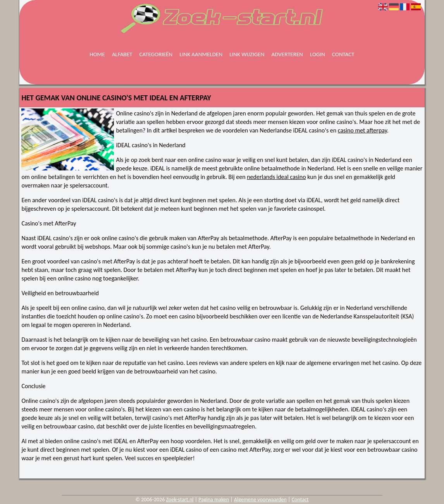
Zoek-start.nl (180, 500)
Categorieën (156, 54)
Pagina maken (214, 500)
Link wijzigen (247, 54)
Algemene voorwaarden (260, 500)
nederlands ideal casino (276, 177)
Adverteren (287, 54)
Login (318, 54)
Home (97, 54)
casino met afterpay (362, 130)
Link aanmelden (201, 54)
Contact (343, 54)
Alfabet (122, 54)
